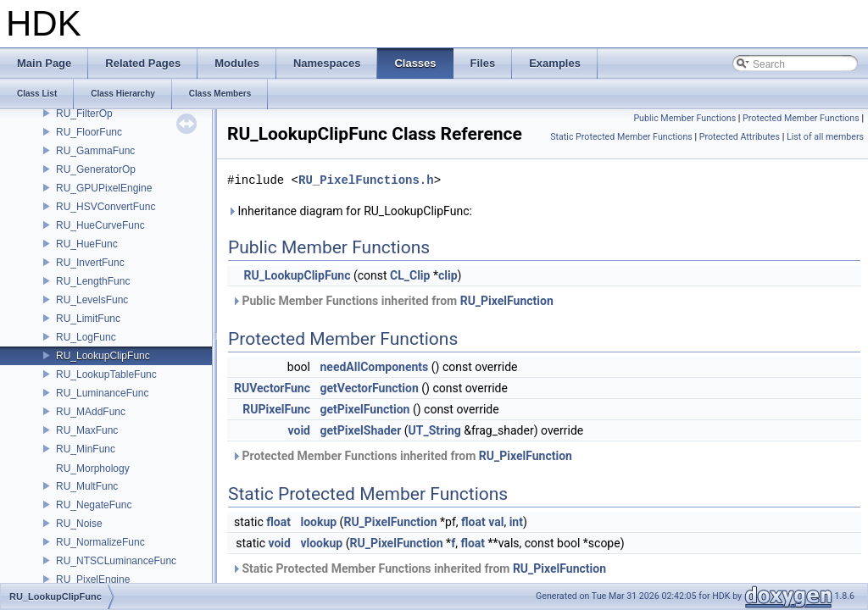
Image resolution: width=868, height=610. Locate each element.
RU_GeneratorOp (96, 169)
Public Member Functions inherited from (392, 301)
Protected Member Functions (801, 118)
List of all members (825, 137)
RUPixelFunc (276, 409)
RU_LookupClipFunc (103, 356)
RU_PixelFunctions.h (366, 180)
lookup (318, 522)
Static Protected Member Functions (621, 137)
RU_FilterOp (84, 114)
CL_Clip (410, 275)
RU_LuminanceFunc (102, 393)
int (516, 522)
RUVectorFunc (272, 388)
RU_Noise (79, 524)
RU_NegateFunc (94, 505)
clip (448, 275)
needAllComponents (374, 367)
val (496, 522)
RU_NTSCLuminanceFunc (116, 561)
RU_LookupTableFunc (106, 374)
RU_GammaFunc (95, 151)
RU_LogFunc (86, 337)
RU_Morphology (93, 469)
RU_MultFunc (87, 486)
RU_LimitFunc (88, 319)
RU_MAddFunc (91, 412)
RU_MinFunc (86, 449)
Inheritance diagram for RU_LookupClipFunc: (350, 211)
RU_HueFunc (87, 244)
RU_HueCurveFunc (100, 225)
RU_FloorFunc (89, 132)
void (299, 430)
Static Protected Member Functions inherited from (419, 568)
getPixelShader (360, 430)
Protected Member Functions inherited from (402, 456)
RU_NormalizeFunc (100, 542)
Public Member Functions (684, 118)
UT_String (435, 430)
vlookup (321, 543)
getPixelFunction (364, 409)
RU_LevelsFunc (92, 300)
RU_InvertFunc (90, 263)
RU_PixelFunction (507, 301)
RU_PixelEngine (93, 579)
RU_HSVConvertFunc (106, 207)
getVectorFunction (369, 388)
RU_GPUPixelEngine (104, 188)
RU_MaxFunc (87, 430)
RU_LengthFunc (93, 281)
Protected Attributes (740, 137)
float (278, 522)
